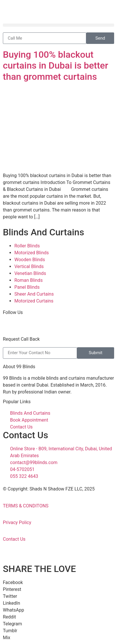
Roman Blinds (28, 280)
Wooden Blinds (30, 260)
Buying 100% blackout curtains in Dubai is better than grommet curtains (55, 66)
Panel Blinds (27, 287)
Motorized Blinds (32, 253)
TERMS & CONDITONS (26, 506)
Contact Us (14, 539)
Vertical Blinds (29, 266)
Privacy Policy (17, 522)
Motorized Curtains (34, 301)
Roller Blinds (27, 246)
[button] (58, 25)
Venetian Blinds (30, 273)
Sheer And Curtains (34, 294)
